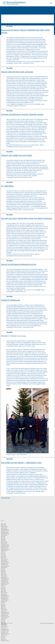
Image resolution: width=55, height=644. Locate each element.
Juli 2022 (3, 586)
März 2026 (4, 525)
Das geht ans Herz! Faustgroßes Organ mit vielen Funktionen (27, 218)
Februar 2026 (4, 527)
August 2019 (4, 635)
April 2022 (3, 590)
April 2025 (3, 541)
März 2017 (3, 639)
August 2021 (4, 601)
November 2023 (5, 563)
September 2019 (5, 634)
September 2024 (5, 549)
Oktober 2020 (4, 615)
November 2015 (5, 641)
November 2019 (5, 631)
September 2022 (5, 583)
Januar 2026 (4, 528)
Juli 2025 (3, 537)
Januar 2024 (4, 561)
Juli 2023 (3, 569)
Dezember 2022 (5, 579)
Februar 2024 (4, 559)
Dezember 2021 (5, 596)
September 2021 (5, 600)
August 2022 (4, 584)
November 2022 (5, 580)
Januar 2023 (4, 577)
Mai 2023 (3, 572)
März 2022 (4, 591)
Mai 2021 (3, 606)
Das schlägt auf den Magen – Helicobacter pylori (21, 463)
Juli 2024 (3, 552)
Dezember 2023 (5, 562)
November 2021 (5, 597)
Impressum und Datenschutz (47, 623)
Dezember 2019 (5, 629)
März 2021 (3, 608)
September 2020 (5, 617)
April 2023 (3, 573)
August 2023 (4, 568)
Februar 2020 (4, 627)
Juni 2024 (3, 553)
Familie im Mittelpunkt (11, 300)
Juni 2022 (3, 587)
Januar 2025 (4, 544)
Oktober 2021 (4, 598)
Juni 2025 (3, 538)
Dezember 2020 (5, 613)
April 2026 (4, 524)
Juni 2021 (3, 604)
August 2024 (4, 551)
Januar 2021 (4, 611)
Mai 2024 (3, 555)
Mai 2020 (3, 622)
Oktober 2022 (4, 582)
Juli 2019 (3, 636)
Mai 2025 (3, 539)
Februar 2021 (4, 610)
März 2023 (4, 575)
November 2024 (5, 546)
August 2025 (4, 535)
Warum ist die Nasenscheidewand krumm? (19, 264)
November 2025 (5, 531)
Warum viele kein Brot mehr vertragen (17, 72)
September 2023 (5, 566)
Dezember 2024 (5, 545)
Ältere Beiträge (5, 498)
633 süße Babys (7, 186)
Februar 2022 (4, 593)
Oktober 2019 (4, 632)
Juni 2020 (3, 621)
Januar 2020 (4, 628)
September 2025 (5, 534)
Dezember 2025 (5, 530)
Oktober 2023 (4, 565)
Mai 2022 (3, 589)
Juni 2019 (3, 638)
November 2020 (5, 614)
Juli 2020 (3, 620)
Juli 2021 (3, 603)
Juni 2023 (3, 570)
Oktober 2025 (4, 532)
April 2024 (3, 556)
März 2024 (4, 558)
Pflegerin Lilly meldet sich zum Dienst (17, 155)
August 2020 (4, 618)
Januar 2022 (4, 594)
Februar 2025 (4, 542)
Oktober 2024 (4, 548)
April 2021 (3, 607)
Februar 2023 (4, 576)
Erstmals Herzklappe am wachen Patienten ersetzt (22, 115)
